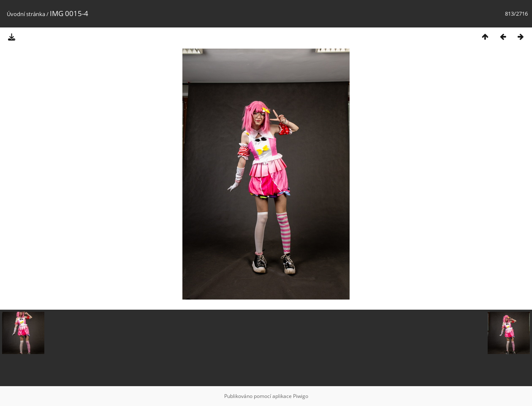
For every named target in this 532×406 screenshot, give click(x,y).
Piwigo (301, 396)
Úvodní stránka (26, 14)
